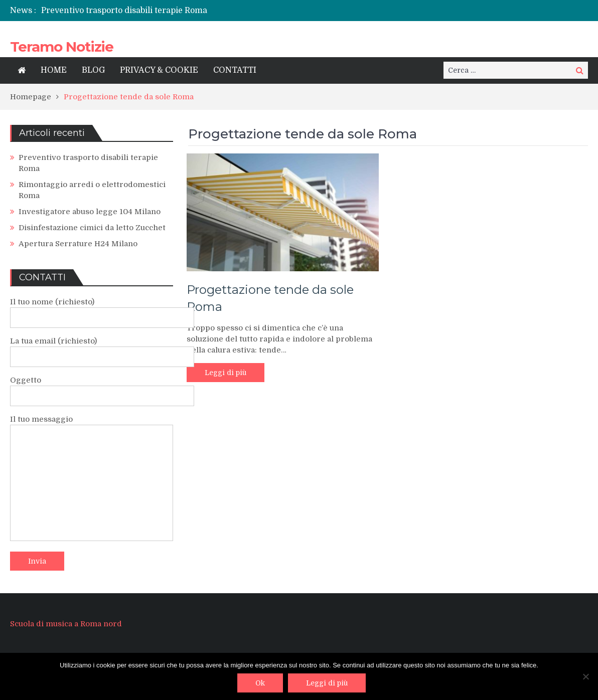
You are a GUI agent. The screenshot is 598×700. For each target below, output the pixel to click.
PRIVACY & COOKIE (159, 70)
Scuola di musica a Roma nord (66, 624)
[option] (199, 11)
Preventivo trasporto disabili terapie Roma (124, 11)
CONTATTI (235, 70)
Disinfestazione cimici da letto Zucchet (92, 228)
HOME (54, 70)
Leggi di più (226, 373)
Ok (260, 683)
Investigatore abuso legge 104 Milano (90, 212)
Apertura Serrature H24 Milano (78, 244)
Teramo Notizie (62, 47)
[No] (585, 676)
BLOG (93, 70)
